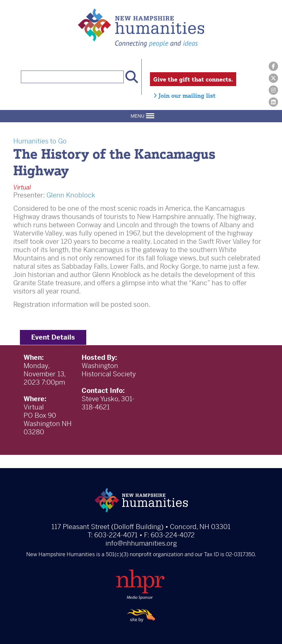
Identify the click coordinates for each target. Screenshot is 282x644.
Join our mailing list (184, 95)
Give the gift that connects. (193, 79)
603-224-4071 (116, 535)
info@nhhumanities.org (141, 543)
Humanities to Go (40, 141)
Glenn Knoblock (71, 195)
